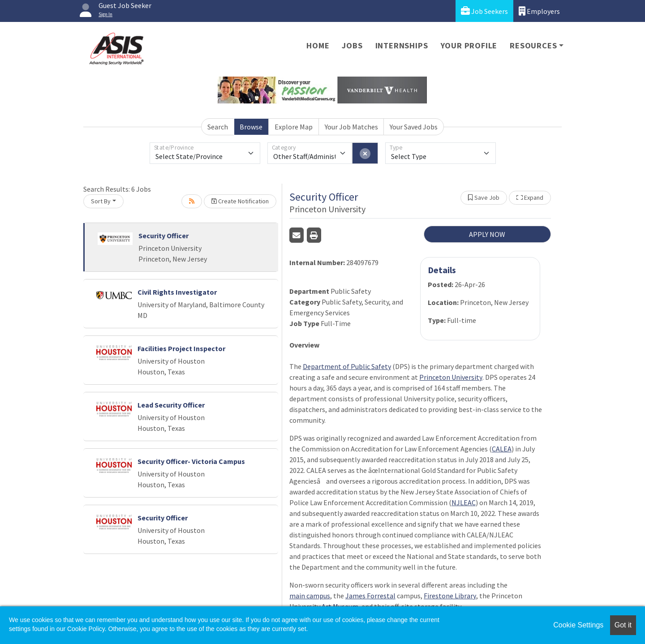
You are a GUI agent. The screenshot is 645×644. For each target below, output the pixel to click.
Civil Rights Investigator (177, 292)
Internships (402, 45)
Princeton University (451, 377)
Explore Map (294, 127)
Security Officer (163, 236)
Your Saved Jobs (414, 127)
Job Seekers (484, 11)
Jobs (352, 45)
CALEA (502, 449)
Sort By (101, 201)
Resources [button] (533, 45)
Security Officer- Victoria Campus (191, 461)
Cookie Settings (578, 625)
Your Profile (469, 45)
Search (218, 127)
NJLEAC (464, 502)
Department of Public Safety (347, 366)
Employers (539, 11)
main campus (310, 596)
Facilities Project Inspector (181, 348)
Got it (623, 625)
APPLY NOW (487, 234)
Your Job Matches (351, 127)
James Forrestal (370, 596)
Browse (251, 127)
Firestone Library (450, 596)
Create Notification (240, 201)
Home (318, 45)
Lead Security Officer (171, 405)
